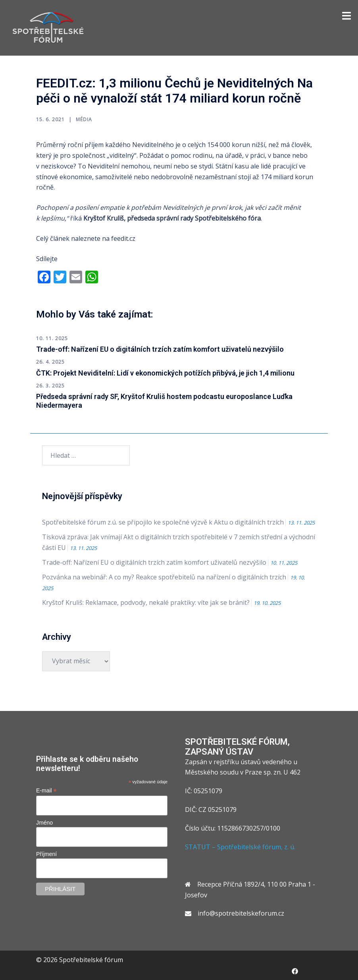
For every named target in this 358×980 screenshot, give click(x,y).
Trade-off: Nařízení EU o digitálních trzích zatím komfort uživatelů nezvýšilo (160, 349)
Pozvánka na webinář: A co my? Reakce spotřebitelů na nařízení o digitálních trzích (164, 577)
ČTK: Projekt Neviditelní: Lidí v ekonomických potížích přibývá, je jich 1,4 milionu (165, 373)
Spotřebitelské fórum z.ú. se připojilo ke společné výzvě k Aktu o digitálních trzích (163, 522)
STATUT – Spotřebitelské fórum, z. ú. (240, 847)
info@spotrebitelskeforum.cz (241, 913)
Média (84, 119)
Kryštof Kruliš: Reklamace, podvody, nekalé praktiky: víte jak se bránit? (146, 602)
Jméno (44, 823)
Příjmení (46, 854)
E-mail (46, 791)
